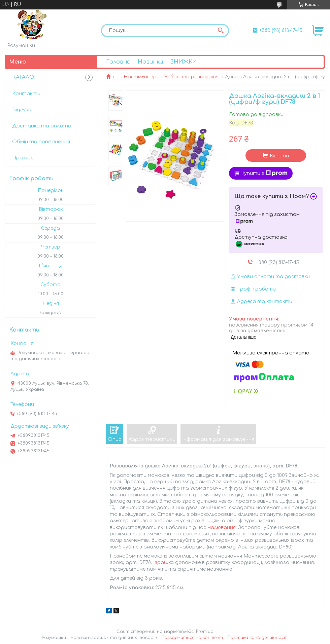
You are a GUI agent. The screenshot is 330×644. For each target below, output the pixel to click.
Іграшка (163, 562)
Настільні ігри (142, 77)
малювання (222, 527)
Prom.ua (205, 632)
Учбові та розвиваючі (192, 77)
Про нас (23, 158)
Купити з (264, 173)
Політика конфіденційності (258, 638)
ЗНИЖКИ (184, 62)
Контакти (26, 94)
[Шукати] (221, 31)
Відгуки (22, 110)
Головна (118, 62)
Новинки (150, 62)
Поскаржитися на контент (192, 638)
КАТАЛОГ (25, 77)
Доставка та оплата (42, 126)
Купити (279, 156)
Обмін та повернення (41, 142)
